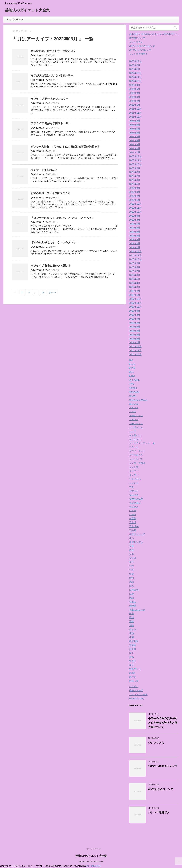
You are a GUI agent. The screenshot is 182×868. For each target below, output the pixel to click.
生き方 (133, 629)
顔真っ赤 (134, 681)
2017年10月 (135, 307)
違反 (131, 665)
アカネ (133, 411)
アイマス (134, 408)
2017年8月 (135, 315)
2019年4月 (135, 236)
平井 (131, 566)
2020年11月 (135, 160)
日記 (131, 598)
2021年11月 (135, 113)
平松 (131, 570)
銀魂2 (132, 673)
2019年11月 (135, 208)
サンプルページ (15, 19)
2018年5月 (135, 279)
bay (131, 360)
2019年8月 (135, 220)
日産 (131, 594)
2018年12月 (135, 251)
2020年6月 (135, 180)
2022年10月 (135, 81)
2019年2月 (135, 243)
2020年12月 (135, 156)
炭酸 (131, 625)
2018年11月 (135, 255)
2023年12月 (135, 61)
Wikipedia (134, 392)
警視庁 (133, 661)
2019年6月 (135, 228)
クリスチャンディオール (142, 443)
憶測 (131, 578)
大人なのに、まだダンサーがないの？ (53, 51)
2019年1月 (135, 247)
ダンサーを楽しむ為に (44, 170)
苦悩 (131, 657)
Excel (132, 376)
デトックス (135, 479)
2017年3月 (135, 335)
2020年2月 (135, 196)
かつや (133, 396)
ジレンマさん (136, 42)
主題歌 (133, 518)
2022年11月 (135, 77)
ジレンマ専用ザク (138, 54)
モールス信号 (136, 499)
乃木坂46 (134, 526)
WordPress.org (137, 698)
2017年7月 (135, 319)
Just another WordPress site (91, 862)
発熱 (131, 633)
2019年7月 (135, 224)
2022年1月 (135, 105)
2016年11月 (135, 350)
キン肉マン (135, 439)
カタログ (134, 419)
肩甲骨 (133, 649)
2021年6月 (135, 133)
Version (133, 388)
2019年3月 (135, 239)
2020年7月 (135, 176)
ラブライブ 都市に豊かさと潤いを (51, 266)
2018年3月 (135, 287)
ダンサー (53, 55)
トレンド (134, 483)
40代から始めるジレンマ (142, 46)
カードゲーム (136, 427)
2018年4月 (135, 283)
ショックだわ (136, 459)
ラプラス (134, 507)
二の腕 (133, 530)
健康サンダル (136, 542)
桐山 (131, 613)
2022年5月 (135, 89)
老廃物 (133, 645)
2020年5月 (135, 184)
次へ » (52, 292)
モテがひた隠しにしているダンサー (52, 76)
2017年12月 (135, 299)
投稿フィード (136, 690)
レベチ (133, 511)
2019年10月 (135, 212)
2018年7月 (135, 271)
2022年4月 (135, 93)
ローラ (133, 514)
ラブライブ (54, 103)
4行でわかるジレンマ (140, 50)
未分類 (133, 606)
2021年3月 (135, 144)
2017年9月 (135, 311)
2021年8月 (135, 125)
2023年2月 (135, 65)
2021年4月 (135, 140)
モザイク (134, 491)
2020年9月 (135, 168)
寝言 (131, 562)
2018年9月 (135, 263)
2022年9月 (135, 85)
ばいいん (134, 404)
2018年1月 (135, 295)
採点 (131, 586)
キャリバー (135, 435)
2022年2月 (135, 101)
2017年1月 (135, 342)
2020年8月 (135, 172)
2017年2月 (135, 339)
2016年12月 (135, 346)
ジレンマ (134, 467)
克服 (131, 546)
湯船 (131, 621)
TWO (132, 384)
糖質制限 (134, 641)
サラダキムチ (136, 455)
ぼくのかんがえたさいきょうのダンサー (55, 242)
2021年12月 (135, 109)
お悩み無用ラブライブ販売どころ (51, 193)
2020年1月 (135, 200)
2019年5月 (135, 232)
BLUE (132, 364)
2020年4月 (135, 188)
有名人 (133, 602)
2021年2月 (135, 148)
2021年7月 (135, 129)
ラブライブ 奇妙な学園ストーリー (51, 123)
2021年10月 (135, 117)
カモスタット (136, 423)
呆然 (131, 554)
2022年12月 (135, 73)
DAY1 (132, 368)
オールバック (136, 415)
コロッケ (134, 447)
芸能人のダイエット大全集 (27, 10)
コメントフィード (138, 694)
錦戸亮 (133, 677)
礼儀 (131, 637)
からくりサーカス (138, 400)
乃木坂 (133, 522)
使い (131, 538)
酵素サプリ (135, 669)
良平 (131, 653)
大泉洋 (133, 558)
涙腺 (131, 617)
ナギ (131, 487)
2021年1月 (135, 152)
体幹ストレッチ (137, 534)
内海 (131, 550)
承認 (131, 582)
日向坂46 (134, 590)
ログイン (134, 686)
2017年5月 (135, 327)
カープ (133, 431)
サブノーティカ (137, 451)
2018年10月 (135, 259)
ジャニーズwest (137, 463)
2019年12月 (135, 204)
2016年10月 (135, 354)
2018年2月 (135, 291)
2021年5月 (135, 136)
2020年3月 (135, 192)
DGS (132, 372)
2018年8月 (135, 267)
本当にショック (137, 610)
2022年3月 (135, 97)
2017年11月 (135, 303)
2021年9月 (135, 121)
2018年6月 (135, 275)
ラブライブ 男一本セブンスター (50, 99)
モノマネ (134, 495)
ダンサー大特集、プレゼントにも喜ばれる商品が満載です (65, 147)
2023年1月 (135, 69)
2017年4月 (135, 331)
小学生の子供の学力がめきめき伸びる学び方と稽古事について (163, 723)
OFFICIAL (134, 380)
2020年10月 (135, 164)
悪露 (131, 574)
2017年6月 (135, 323)
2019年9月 (135, 216)
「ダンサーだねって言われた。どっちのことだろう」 (62, 218)
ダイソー (134, 471)
